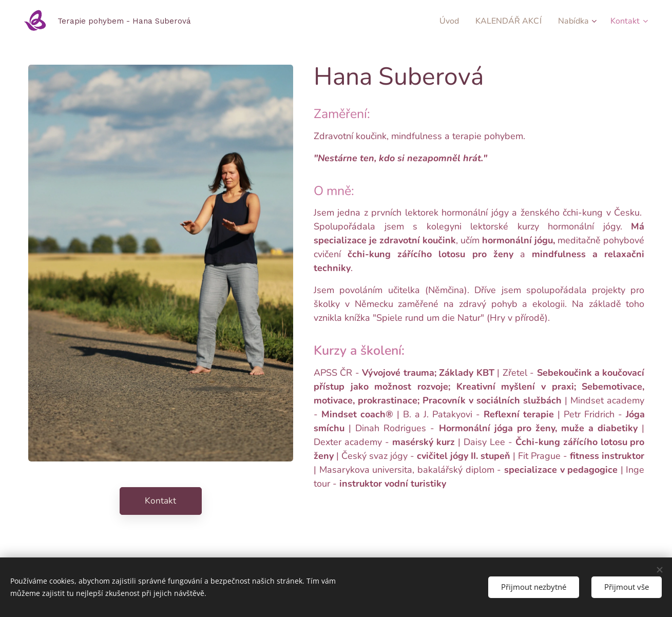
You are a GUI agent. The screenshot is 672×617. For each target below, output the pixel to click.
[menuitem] (440, 21)
